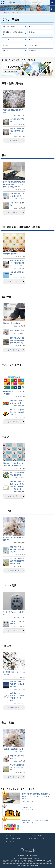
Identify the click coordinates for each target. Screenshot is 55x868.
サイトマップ (10, 842)
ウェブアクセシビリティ (37, 839)
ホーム (5, 13)
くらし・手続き (16, 13)
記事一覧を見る (14, 140)
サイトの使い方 (11, 835)
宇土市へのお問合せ (36, 835)
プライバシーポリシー (13, 839)
